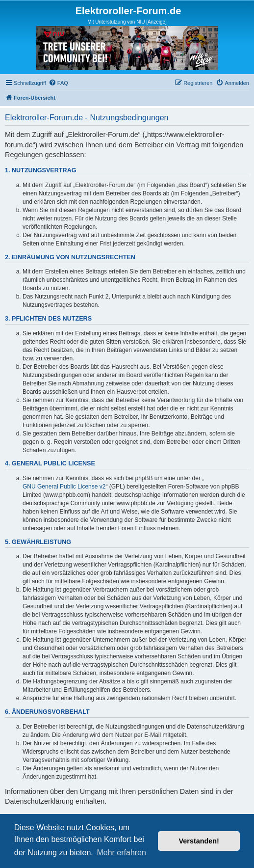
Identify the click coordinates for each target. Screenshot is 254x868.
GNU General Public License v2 (64, 487)
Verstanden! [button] (199, 841)
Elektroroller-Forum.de (128, 11)
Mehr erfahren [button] (121, 853)
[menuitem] (58, 83)
